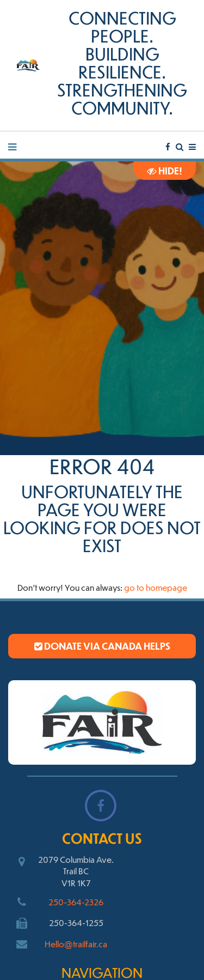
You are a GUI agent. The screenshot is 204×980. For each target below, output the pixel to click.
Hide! (165, 171)
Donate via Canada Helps (102, 646)
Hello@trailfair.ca (76, 944)
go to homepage (156, 587)
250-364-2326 (76, 902)
